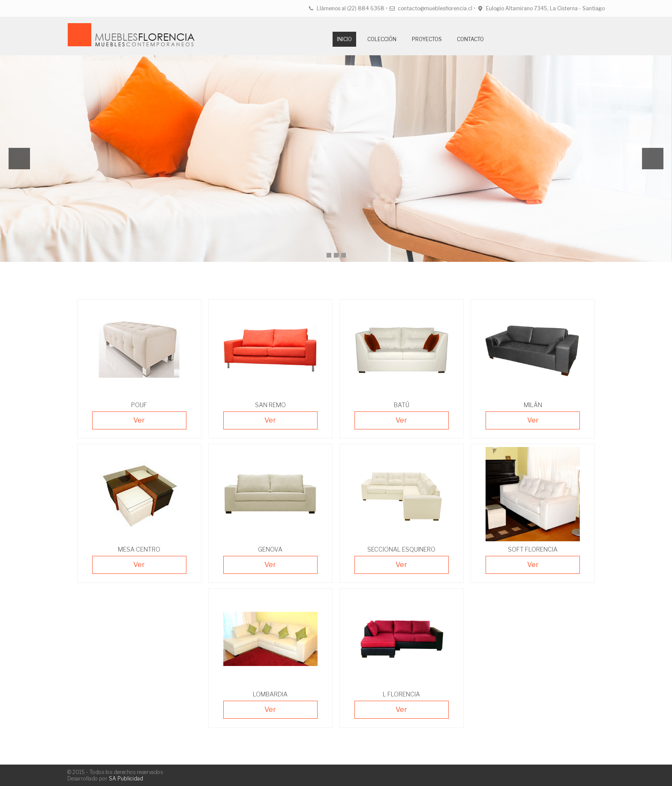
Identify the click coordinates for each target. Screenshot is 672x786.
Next (653, 159)
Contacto (470, 39)
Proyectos (427, 39)
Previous (19, 159)
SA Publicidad (126, 778)
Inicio (344, 39)
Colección (382, 39)
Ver (139, 420)
